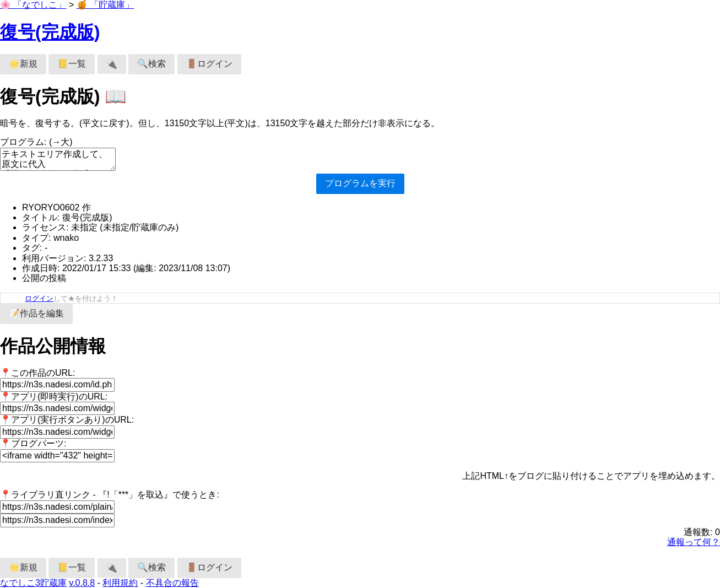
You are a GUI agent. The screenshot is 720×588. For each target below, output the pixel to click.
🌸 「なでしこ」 (33, 5)
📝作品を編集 (36, 313)
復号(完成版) (50, 32)
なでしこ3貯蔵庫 (33, 583)
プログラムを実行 (360, 183)
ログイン (39, 298)
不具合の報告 (172, 583)
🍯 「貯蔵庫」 (105, 5)
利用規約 (120, 583)
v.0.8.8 (82, 583)
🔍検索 (151, 64)
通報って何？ (694, 542)
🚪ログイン (209, 64)
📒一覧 (72, 64)
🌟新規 (23, 64)
